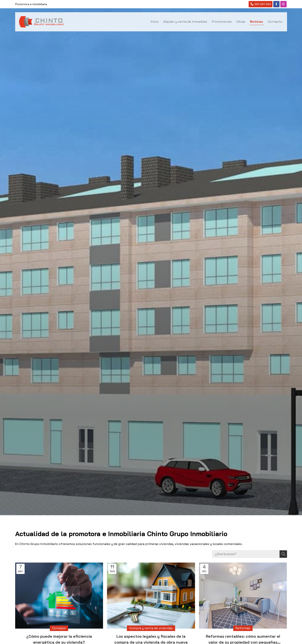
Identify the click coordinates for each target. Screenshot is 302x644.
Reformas (243, 628)
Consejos (59, 628)
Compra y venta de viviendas (151, 628)
